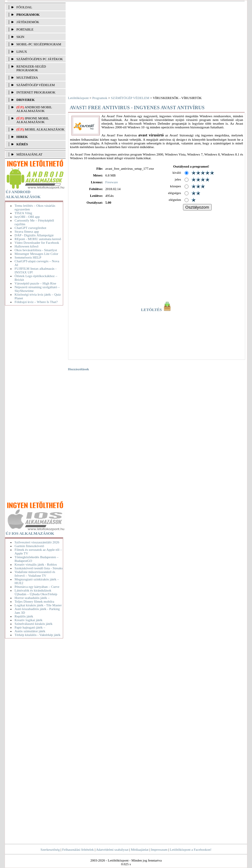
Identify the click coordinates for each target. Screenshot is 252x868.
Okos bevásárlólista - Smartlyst (36, 250)
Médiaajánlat (140, 849)
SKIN (20, 37)
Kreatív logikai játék (28, 620)
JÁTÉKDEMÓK (28, 22)
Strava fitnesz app (27, 231)
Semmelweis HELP (28, 257)
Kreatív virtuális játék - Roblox (36, 564)
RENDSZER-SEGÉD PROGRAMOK (31, 68)
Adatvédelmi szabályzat (112, 849)
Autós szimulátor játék (30, 631)
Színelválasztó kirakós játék (33, 624)
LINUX (22, 52)
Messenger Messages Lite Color (36, 254)
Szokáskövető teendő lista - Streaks (39, 568)
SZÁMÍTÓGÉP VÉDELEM (35, 85)
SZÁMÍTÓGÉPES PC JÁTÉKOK (40, 59)
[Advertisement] (35, 404)
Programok (100, 98)
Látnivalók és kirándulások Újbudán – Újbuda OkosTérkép (36, 592)
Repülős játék (24, 616)
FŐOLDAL (24, 7)
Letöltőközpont (78, 98)
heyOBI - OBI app (27, 217)
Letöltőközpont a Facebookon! (191, 849)
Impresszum (159, 849)
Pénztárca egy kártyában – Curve (37, 587)
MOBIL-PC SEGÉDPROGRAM (39, 44)
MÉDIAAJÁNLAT (29, 154)
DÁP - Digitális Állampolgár (34, 235)
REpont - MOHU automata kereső (38, 239)
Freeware (112, 182)
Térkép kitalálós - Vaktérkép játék (37, 635)
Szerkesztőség (50, 849)
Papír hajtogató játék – (30, 627)
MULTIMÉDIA (27, 77)
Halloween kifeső (26, 246)
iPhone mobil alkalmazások (33, 120)
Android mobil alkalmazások (34, 109)
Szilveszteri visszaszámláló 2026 (37, 542)
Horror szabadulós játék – (32, 598)
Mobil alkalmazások (45, 129)
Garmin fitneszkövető (29, 546)
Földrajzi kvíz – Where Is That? (36, 302)
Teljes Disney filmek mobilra (34, 601)
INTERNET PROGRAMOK (36, 92)
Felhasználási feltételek (78, 849)
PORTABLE (25, 29)
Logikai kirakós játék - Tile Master (38, 605)
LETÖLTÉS (157, 310)
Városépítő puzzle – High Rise (35, 283)
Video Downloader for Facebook (37, 243)
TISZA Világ (23, 213)
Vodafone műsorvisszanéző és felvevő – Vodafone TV (35, 574)
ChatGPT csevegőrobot (30, 228)
